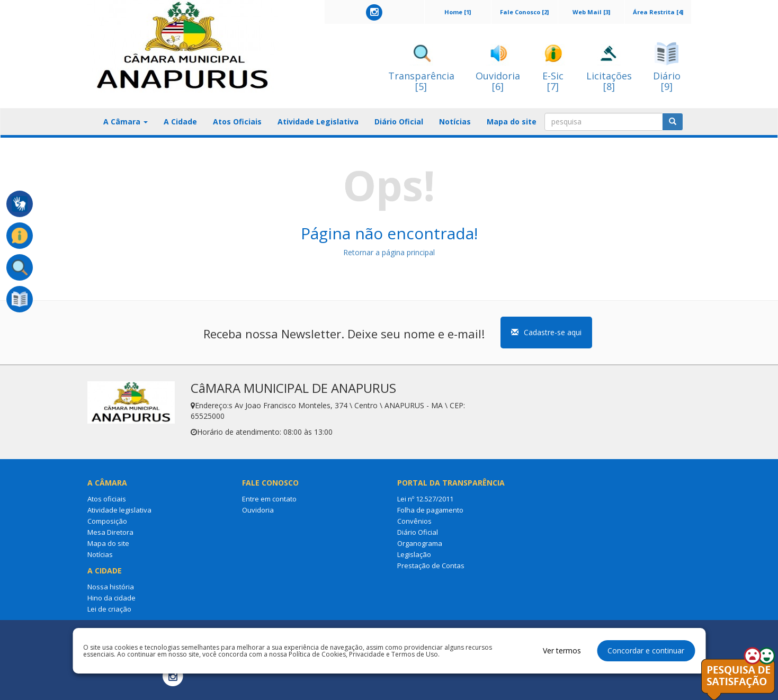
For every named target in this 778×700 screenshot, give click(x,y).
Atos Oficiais (237, 122)
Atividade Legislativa (318, 122)
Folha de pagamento (430, 510)
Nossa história (111, 587)
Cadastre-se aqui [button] (546, 332)
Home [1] (458, 12)
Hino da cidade (111, 598)
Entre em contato (269, 499)
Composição (107, 521)
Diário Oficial (399, 122)
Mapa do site (512, 122)
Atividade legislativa (119, 510)
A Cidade (180, 122)
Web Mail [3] (591, 12)
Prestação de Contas (431, 566)
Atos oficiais (107, 499)
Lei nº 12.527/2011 (425, 499)
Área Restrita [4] (658, 12)
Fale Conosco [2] (524, 12)
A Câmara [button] (126, 122)
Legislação (414, 554)
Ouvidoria (258, 510)
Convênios (414, 521)
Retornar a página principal (389, 252)
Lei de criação (109, 609)
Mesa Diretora (110, 532)
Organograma (420, 543)
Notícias (455, 122)
